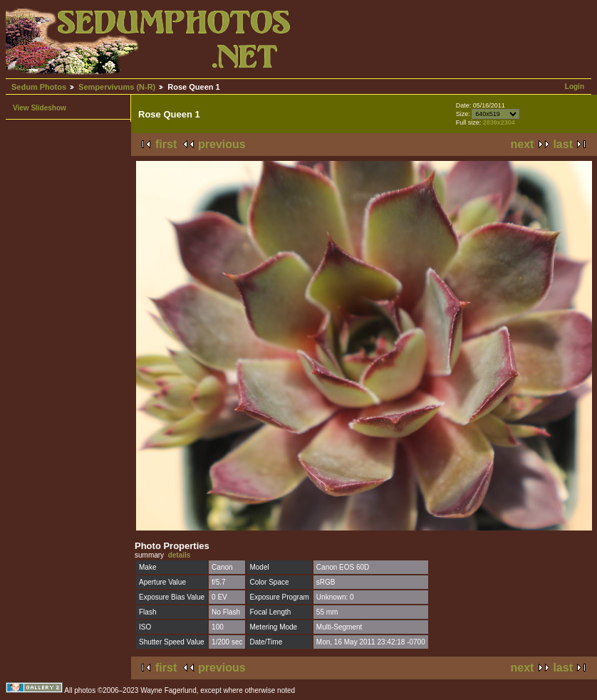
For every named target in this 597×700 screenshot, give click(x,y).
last (563, 144)
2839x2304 (499, 122)
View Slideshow (40, 108)
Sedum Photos (39, 87)
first (166, 144)
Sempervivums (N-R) (117, 87)
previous (222, 144)
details (180, 555)
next (523, 144)
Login (575, 87)
